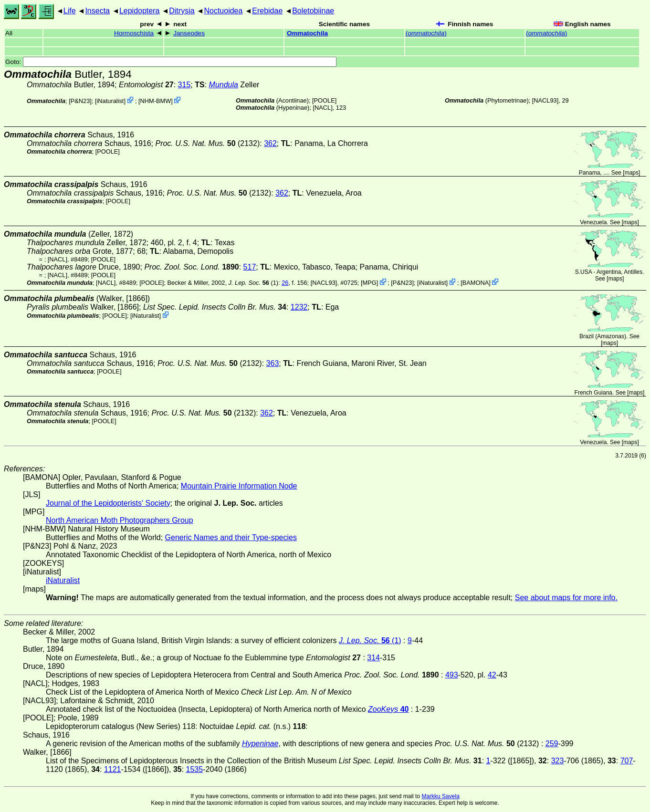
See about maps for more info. (566, 598)
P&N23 (80, 101)
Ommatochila (307, 33)
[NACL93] (545, 100)
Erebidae (267, 11)
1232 (299, 307)
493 (452, 675)
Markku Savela (440, 796)
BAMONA (476, 283)
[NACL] (322, 108)
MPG (370, 283)
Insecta (97, 11)
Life (70, 11)
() (426, 33)
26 (285, 283)
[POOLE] (324, 100)
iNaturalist (110, 101)
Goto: (171, 62)
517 (250, 267)
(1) (254, 283)
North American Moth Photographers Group (120, 520)
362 (270, 143)
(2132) (207, 143)
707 (627, 761)
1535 (195, 769)
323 (558, 761)
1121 (113, 769)
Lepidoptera (140, 11)
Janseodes (189, 33)
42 (492, 675)
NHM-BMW (156, 101)
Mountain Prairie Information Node (239, 486)
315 (184, 85)
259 (552, 744)
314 (373, 658)
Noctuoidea (223, 11)
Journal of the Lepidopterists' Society (108, 503)
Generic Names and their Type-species (231, 537)
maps (632, 173)
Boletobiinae (313, 11)
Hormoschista (134, 33)
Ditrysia (182, 11)
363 (273, 363)
